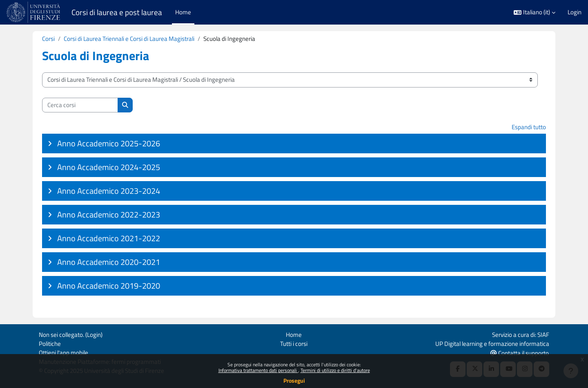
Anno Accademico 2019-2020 (109, 286)
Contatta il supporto (520, 353)
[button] (535, 12)
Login (575, 12)
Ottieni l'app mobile (63, 352)
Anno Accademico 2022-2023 (109, 215)
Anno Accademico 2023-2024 (109, 191)
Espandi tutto (529, 127)
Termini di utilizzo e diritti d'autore (335, 370)
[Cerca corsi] (80, 105)
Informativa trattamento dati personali (258, 370)
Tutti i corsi (294, 343)
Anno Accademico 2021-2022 (109, 239)
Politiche (50, 343)
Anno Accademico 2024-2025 (109, 167)
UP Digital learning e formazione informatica (492, 343)
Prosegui (294, 380)
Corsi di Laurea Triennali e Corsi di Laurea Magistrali (129, 39)
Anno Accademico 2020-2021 (109, 262)
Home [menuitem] (183, 12)
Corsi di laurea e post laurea (117, 12)
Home (294, 334)
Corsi (48, 39)
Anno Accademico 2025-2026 (109, 144)
